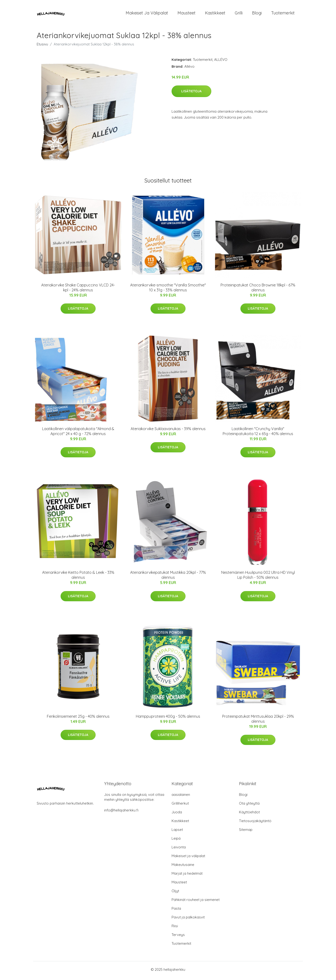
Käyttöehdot (249, 814)
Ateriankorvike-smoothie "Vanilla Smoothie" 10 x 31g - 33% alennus (168, 290)
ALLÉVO (221, 62)
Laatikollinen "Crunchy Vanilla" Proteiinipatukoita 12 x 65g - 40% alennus (258, 434)
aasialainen (181, 797)
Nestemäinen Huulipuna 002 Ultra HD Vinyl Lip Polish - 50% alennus (258, 577)
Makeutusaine (183, 867)
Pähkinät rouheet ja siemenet (196, 902)
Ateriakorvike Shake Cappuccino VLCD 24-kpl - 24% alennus (78, 290)
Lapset (177, 832)
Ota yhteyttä (249, 806)
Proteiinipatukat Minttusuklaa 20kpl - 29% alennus (258, 721)
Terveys (178, 937)
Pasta (176, 911)
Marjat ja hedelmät (187, 876)
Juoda (177, 814)
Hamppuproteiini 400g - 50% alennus (168, 719)
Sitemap (246, 832)
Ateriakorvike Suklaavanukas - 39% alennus (168, 431)
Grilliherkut (180, 806)
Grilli (239, 14)
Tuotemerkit (283, 14)
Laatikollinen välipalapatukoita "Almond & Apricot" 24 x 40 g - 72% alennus (78, 434)
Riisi (175, 928)
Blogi (257, 14)
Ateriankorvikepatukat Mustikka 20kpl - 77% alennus (168, 577)
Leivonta (179, 849)
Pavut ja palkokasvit (188, 920)
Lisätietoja (191, 94)
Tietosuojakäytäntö (255, 823)
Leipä (176, 841)
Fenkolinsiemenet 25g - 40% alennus (78, 719)
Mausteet (186, 14)
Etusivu (42, 47)
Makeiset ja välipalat (147, 14)
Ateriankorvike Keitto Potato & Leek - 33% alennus (78, 577)
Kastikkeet (215, 14)
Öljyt (175, 893)
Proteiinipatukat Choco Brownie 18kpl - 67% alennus (258, 290)
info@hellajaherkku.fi (121, 813)
